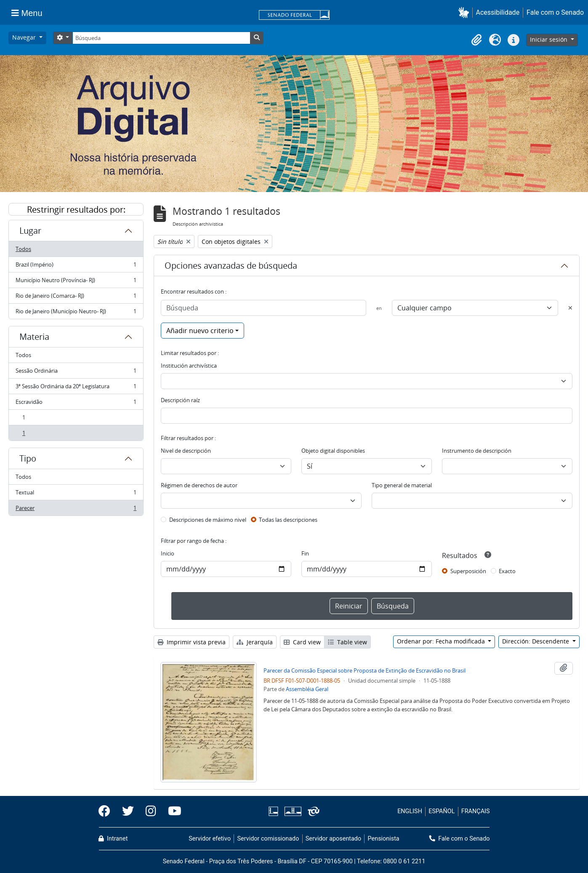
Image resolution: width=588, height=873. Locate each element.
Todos (23, 249)
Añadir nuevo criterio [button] (200, 331)
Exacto (507, 571)
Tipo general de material (402, 485)
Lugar (30, 231)
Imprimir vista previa (192, 642)
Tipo (28, 458)
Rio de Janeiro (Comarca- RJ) (76, 298)
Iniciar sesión (549, 39)
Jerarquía (255, 642)
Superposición (468, 571)
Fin (305, 553)
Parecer (76, 510)
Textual (76, 494)
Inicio (168, 553)
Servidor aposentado (333, 839)
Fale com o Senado (555, 12)
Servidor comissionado (268, 839)
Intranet (113, 839)
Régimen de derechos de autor (199, 485)
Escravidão (76, 404)
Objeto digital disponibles (333, 451)
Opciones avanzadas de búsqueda (231, 266)
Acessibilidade (498, 12)
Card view (302, 642)
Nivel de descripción (186, 451)
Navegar (25, 37)
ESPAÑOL (442, 811)
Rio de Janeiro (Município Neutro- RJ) (76, 313)
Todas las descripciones (288, 520)
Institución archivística (189, 366)
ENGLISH (410, 811)
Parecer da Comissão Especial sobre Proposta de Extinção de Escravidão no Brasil (365, 670)
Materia (34, 337)
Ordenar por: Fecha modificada (442, 641)
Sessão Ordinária (76, 372)
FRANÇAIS (476, 811)
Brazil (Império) (76, 266)
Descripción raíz (180, 400)
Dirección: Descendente (536, 641)
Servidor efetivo (210, 839)
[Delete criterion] (570, 308)
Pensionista (384, 839)
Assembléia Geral (307, 689)
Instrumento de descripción (477, 451)
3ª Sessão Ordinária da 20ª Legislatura (76, 388)
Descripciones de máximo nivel (208, 520)
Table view (347, 642)
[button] (465, 12)
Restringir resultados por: (76, 210)
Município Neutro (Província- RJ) (76, 282)
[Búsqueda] (161, 38)
